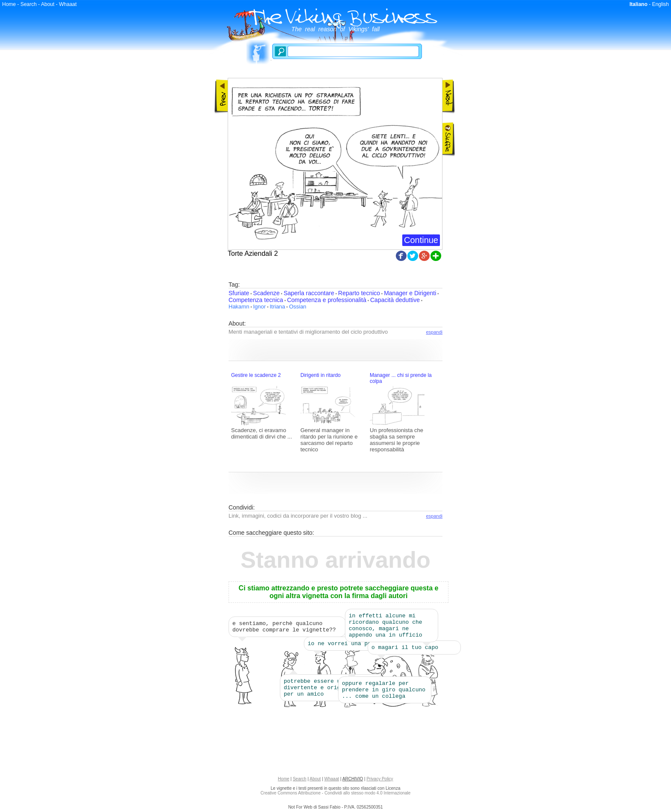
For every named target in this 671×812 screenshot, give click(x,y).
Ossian (297, 307)
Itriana (277, 307)
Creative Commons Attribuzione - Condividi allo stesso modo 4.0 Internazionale (336, 796)
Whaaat (68, 4)
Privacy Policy (380, 781)
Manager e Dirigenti (410, 293)
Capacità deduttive (395, 300)
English (661, 4)
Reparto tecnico (359, 293)
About (48, 4)
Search (29, 4)
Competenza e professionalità (327, 300)
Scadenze (266, 293)
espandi (434, 332)
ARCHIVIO (353, 781)
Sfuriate (239, 293)
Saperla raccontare (309, 293)
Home (9, 4)
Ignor (259, 307)
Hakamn (239, 307)
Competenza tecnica (256, 300)
